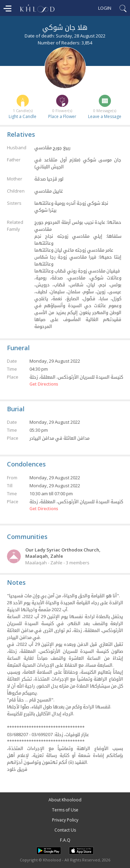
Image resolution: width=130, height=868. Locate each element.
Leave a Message (105, 116)
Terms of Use (65, 810)
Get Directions (44, 384)
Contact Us (65, 830)
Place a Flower (62, 116)
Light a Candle (23, 116)
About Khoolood (65, 800)
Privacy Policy (65, 820)
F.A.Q (65, 840)
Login (105, 8)
